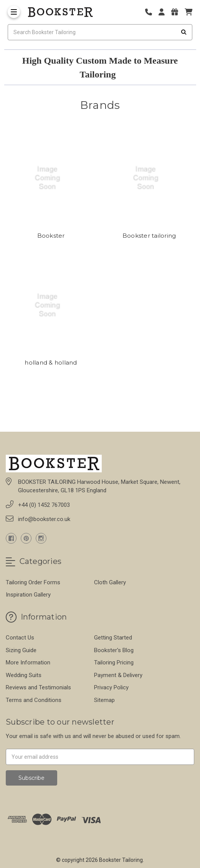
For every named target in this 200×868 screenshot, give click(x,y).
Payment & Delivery (118, 675)
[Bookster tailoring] (149, 178)
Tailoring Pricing (114, 663)
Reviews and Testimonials (38, 687)
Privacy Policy (111, 687)
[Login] (164, 12)
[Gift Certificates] (177, 12)
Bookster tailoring (149, 236)
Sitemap (104, 700)
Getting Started (113, 638)
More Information (28, 663)
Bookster (51, 236)
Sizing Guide (21, 650)
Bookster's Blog (114, 650)
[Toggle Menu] (14, 12)
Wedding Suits (24, 675)
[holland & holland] (51, 305)
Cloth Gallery (110, 582)
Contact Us (20, 638)
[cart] (188, 12)
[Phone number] (151, 12)
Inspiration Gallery (28, 595)
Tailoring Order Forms (33, 582)
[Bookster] (51, 178)
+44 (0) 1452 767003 (44, 505)
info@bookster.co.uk (44, 519)
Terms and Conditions (34, 700)
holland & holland (51, 362)
